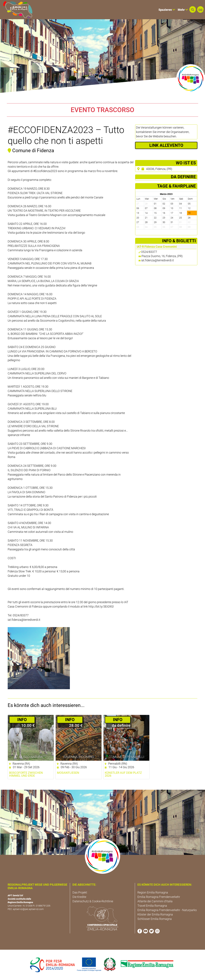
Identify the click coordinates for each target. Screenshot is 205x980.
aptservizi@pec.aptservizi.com (28, 909)
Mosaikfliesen (68, 773)
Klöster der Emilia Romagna (155, 914)
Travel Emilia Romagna (152, 906)
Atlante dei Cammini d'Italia (155, 901)
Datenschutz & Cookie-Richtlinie (93, 901)
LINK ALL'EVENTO (166, 145)
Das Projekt (80, 892)
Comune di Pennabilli (126, 757)
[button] (193, 9)
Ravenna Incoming (79, 757)
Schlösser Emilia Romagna (155, 919)
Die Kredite (79, 897)
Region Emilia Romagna (153, 892)
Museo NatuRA (31, 757)
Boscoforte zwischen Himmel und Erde (26, 774)
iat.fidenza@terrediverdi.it (158, 260)
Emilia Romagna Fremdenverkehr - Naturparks (167, 910)
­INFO (22, 720)
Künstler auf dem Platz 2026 (123, 774)
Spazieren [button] (167, 10)
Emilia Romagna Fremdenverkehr (159, 897)
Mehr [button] (183, 10)
